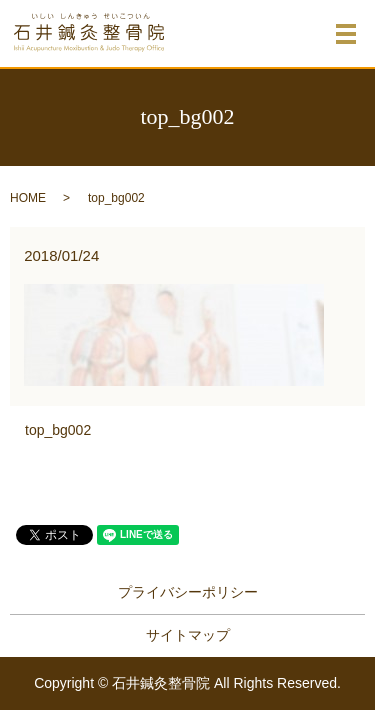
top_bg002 (58, 430)
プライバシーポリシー (188, 592)
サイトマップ (188, 635)
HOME (28, 198)
